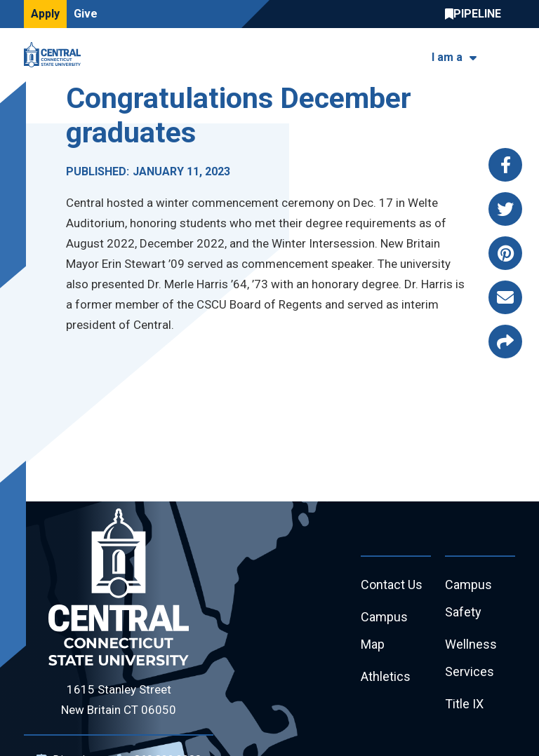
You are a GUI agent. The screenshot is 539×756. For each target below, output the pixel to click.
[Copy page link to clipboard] (505, 342)
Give (86, 14)
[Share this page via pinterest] (505, 253)
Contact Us (392, 585)
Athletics (386, 676)
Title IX (464, 704)
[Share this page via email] (505, 297)
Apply (45, 14)
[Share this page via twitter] (505, 209)
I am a (447, 57)
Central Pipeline (477, 14)
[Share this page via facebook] (505, 165)
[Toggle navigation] (506, 55)
